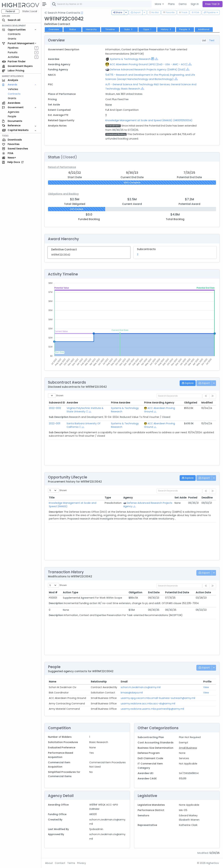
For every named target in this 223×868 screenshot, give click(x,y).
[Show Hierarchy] (156, 59)
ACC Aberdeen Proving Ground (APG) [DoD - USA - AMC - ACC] (149, 64)
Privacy (82, 863)
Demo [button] (183, 4)
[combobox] (102, 4)
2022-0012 (55, 408)
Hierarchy (91, 29)
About (49, 863)
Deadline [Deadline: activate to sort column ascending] (207, 498)
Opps (148, 29)
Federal (10, 11)
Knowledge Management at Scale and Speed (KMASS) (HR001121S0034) (149, 120)
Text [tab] (212, 40)
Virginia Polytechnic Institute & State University (85, 410)
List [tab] (204, 40)
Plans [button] (171, 4)
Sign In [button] (195, 4)
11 (106, 115)
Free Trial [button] (212, 4)
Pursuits (13, 52)
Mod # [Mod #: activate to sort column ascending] (53, 592)
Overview (54, 29)
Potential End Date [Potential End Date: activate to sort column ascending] (177, 592)
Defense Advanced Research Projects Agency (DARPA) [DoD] (148, 69)
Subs (129, 29)
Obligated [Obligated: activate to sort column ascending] (191, 403)
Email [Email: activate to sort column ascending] (124, 682)
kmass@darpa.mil (132, 693)
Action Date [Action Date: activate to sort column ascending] (203, 592)
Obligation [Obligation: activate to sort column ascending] (135, 592)
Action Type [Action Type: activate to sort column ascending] (70, 592)
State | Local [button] (30, 11)
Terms (71, 863)
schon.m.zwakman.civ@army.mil (141, 687)
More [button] (158, 4)
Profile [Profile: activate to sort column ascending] (207, 682)
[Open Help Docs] (82, 13)
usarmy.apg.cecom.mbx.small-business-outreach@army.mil (158, 698)
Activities (13, 57)
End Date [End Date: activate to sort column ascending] (154, 592)
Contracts (14, 34)
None (109, 105)
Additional (204, 29)
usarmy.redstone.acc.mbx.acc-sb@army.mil (148, 704)
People (12, 116)
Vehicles (13, 89)
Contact (60, 863)
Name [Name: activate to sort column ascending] (53, 682)
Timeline (110, 29)
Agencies (14, 112)
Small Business (188, 748)
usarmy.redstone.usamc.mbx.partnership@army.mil (152, 709)
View (206, 687)
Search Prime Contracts (62, 13)
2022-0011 (55, 423)
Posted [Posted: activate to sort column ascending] (193, 498)
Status (73, 29)
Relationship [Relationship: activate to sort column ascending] (99, 682)
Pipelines (13, 48)
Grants (12, 39)
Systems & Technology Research (130, 59)
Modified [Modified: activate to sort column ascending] (207, 403)
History (166, 29)
